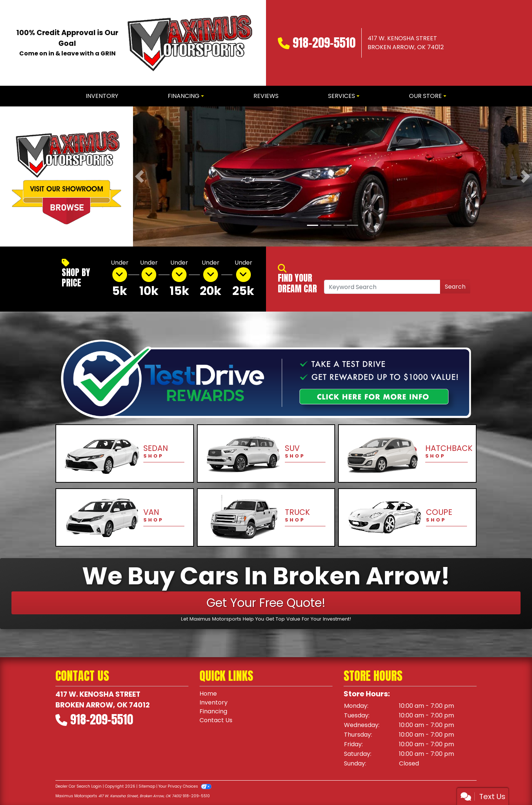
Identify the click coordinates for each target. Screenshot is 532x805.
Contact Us (216, 720)
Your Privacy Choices (185, 786)
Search (455, 287)
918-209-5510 (324, 43)
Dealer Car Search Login (79, 786)
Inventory (214, 702)
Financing (213, 711)
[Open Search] (382, 287)
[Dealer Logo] (188, 43)
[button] (139, 176)
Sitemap (147, 786)
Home (208, 694)
